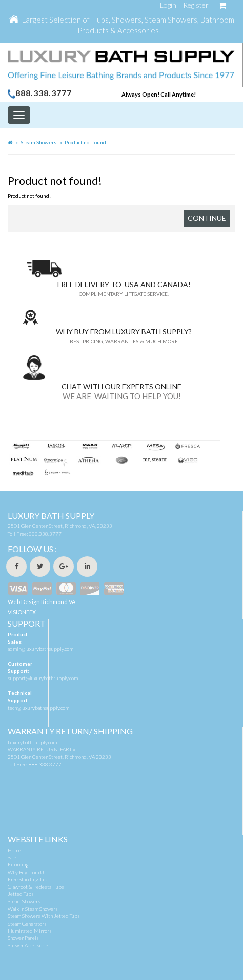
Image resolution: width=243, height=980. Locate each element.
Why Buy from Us (27, 872)
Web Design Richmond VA (42, 602)
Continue (207, 218)
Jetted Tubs (21, 894)
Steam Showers (38, 142)
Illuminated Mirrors (30, 931)
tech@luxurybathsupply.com (38, 708)
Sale (12, 857)
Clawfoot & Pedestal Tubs (36, 887)
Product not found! (86, 142)
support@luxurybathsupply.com (43, 678)
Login (168, 5)
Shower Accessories (29, 945)
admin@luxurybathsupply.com (40, 649)
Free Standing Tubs (29, 879)
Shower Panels (23, 938)
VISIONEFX (22, 612)
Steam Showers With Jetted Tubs (44, 916)
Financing (18, 864)
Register (196, 5)
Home (14, 850)
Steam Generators (27, 924)
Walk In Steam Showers (33, 909)
